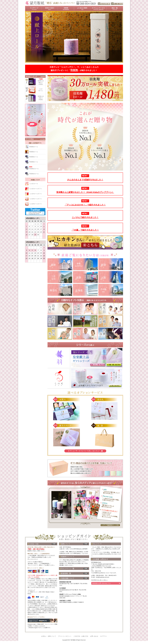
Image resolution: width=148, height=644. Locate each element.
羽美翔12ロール (37, 168)
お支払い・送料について (49, 636)
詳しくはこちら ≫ (33, 559)
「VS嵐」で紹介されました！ (85, 230)
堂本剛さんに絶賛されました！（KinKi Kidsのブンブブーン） (85, 192)
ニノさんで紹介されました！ (85, 217)
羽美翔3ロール (34, 152)
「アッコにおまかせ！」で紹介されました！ (85, 205)
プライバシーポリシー (65, 636)
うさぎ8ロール (41, 90)
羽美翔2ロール (34, 147)
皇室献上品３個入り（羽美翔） (41, 98)
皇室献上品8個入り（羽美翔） (41, 82)
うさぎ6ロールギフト (36, 199)
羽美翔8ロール (34, 162)
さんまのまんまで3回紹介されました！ (85, 180)
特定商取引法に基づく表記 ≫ (99, 580)
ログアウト (104, 636)
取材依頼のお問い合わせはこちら (102, 583)
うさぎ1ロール (34, 184)
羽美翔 (74, 70)
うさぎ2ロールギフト (36, 189)
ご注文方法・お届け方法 (81, 636)
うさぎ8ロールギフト (36, 204)
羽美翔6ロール (34, 157)
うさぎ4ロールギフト (36, 194)
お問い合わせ (94, 636)
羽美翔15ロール (34, 174)
